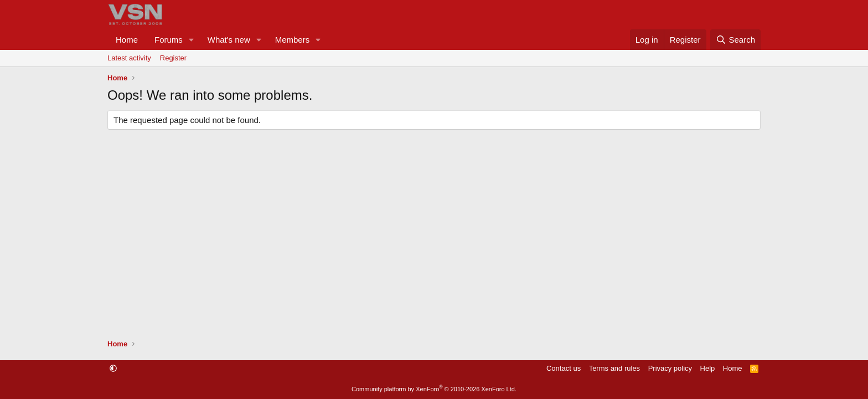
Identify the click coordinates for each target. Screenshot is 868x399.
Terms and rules (614, 368)
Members (293, 40)
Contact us (564, 368)
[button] (192, 40)
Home (127, 40)
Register (173, 58)
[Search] (735, 40)
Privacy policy (670, 368)
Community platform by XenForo (434, 389)
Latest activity (129, 58)
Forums (169, 40)
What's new (229, 40)
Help (708, 368)
